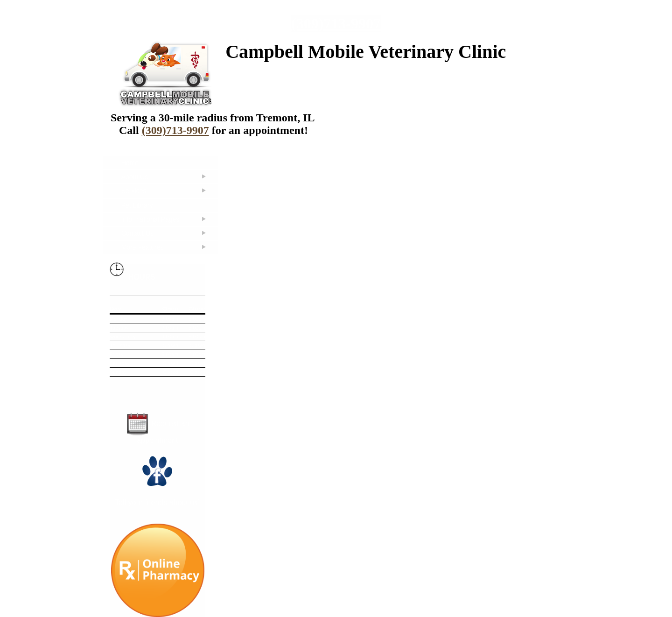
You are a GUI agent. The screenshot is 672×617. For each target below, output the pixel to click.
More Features (143, 247)
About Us (135, 177)
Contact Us (137, 233)
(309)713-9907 (336, 23)
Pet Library (137, 205)
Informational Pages (150, 219)
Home (130, 163)
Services (134, 191)
